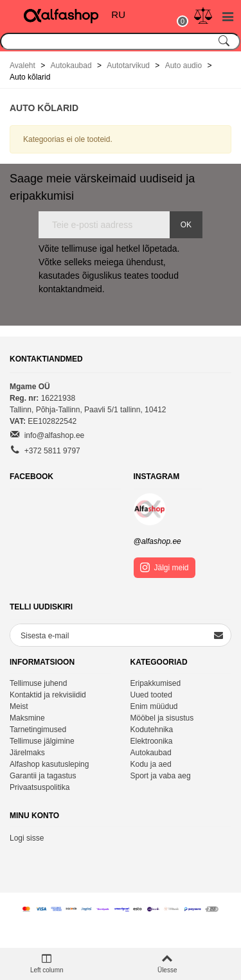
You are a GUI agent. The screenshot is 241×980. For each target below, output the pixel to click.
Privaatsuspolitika (40, 787)
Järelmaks (27, 753)
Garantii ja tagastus (43, 776)
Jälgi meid (165, 567)
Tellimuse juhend (38, 683)
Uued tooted (151, 695)
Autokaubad (151, 753)
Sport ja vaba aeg (161, 776)
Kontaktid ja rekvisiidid (48, 695)
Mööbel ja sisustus (162, 718)
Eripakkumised (156, 683)
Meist (19, 706)
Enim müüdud (154, 706)
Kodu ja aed (151, 764)
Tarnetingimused (38, 730)
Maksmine (27, 718)
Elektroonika (152, 741)
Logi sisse (27, 838)
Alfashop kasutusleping (49, 764)
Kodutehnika (152, 730)
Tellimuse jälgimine (42, 741)
